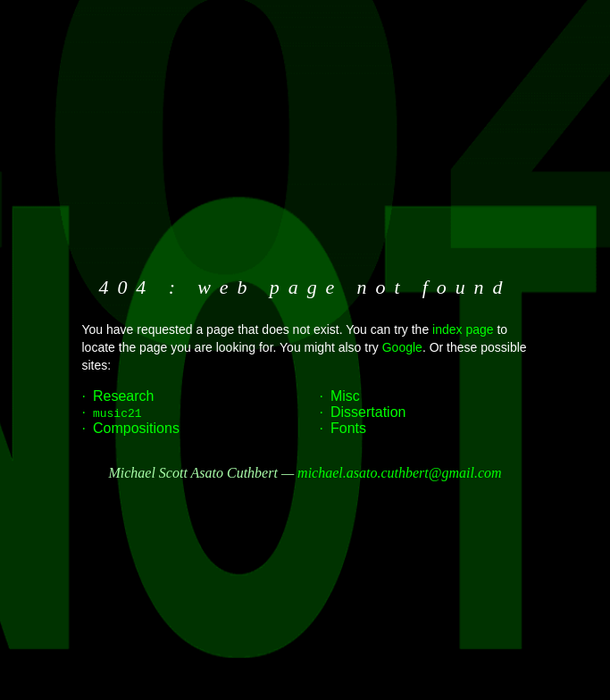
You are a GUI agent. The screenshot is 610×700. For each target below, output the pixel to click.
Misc (345, 396)
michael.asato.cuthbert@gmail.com (399, 473)
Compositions (136, 428)
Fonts (348, 428)
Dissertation (368, 412)
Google (402, 347)
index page (463, 329)
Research (123, 396)
